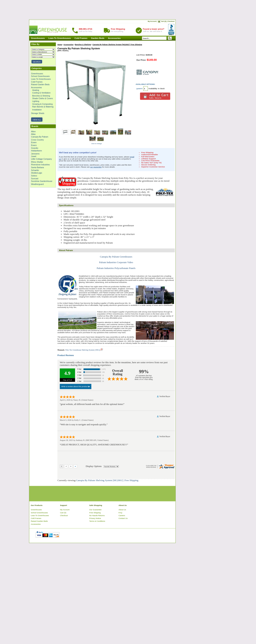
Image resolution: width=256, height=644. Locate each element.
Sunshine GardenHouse (42, 181)
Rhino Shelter (37, 162)
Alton (33, 131)
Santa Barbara (38, 167)
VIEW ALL (37, 120)
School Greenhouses (40, 76)
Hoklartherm (36, 151)
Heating (36, 90)
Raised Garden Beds (40, 85)
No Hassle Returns (97, 515)
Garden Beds (98, 38)
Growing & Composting (42, 104)
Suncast (35, 178)
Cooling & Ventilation (41, 93)
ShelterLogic (37, 173)
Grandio (35, 148)
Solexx (34, 176)
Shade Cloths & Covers (43, 98)
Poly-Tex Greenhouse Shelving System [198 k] (84, 350)
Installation (37, 109)
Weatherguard (37, 184)
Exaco (34, 145)
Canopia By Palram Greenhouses (116, 257)
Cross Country (37, 140)
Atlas (33, 134)
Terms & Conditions (97, 521)
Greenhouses (38, 38)
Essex (34, 142)
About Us (122, 510)
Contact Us (123, 518)
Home (60, 45)
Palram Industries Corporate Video (116, 262)
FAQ (120, 513)
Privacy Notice (95, 518)
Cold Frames (81, 38)
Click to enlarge (97, 144)
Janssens (35, 153)
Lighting (36, 101)
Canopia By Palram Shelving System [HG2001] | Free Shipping (117, 45)
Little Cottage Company (41, 159)
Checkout (171, 21)
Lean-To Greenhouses (60, 38)
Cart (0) (164, 21)
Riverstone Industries (40, 165)
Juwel (34, 156)
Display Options (94, 466)
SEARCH (37, 62)
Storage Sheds (38, 113)
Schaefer (35, 170)
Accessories (114, 38)
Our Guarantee (95, 510)
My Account (152, 21)
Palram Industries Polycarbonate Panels (116, 268)
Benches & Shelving (41, 96)
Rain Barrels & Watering (43, 107)
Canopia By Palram (40, 137)
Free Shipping (95, 513)
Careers (122, 515)
